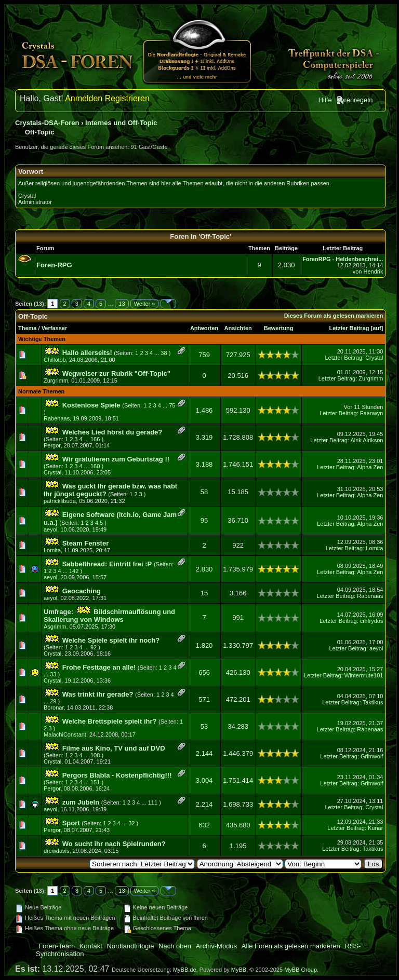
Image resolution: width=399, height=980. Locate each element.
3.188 (204, 464)
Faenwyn (372, 413)
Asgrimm (55, 627)
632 (204, 825)
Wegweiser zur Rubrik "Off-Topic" (116, 373)
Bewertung (279, 328)
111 (153, 802)
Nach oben (175, 946)
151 (95, 782)
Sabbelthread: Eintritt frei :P (107, 564)
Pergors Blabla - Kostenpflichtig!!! (117, 775)
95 (204, 520)
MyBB (239, 970)
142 (74, 571)
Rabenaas (57, 418)
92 (94, 647)
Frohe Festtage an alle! (99, 667)
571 (204, 699)
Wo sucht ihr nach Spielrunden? (114, 844)
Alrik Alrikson (367, 440)
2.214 (204, 804)
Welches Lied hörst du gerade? (112, 432)
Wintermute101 (364, 675)
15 (204, 593)
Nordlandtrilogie (130, 946)
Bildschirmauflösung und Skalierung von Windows (109, 616)
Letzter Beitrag (349, 328)
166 (95, 439)
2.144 (204, 753)
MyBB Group (301, 970)
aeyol (50, 529)
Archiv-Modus (216, 946)
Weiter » (145, 304)
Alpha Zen (370, 467)
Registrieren (127, 98)
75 (172, 405)
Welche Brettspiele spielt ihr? (110, 721)
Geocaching (82, 591)
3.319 (204, 437)
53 (204, 726)
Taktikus (373, 702)
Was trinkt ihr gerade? (98, 694)
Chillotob (55, 360)
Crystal (374, 358)
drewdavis (57, 851)
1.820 (204, 645)
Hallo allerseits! (87, 353)
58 (204, 492)
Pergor (52, 445)
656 (204, 672)
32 (131, 823)
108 (95, 755)
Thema (27, 328)
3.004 (204, 780)
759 (204, 355)
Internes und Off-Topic (121, 123)
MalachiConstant (65, 734)
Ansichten (238, 328)
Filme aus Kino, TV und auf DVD (114, 748)
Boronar (54, 707)
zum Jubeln (81, 802)
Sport (71, 823)
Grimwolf (372, 756)
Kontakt (91, 946)
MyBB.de (185, 970)
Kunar (375, 828)
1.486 (204, 410)
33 (53, 674)
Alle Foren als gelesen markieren (291, 946)
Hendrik (373, 271)
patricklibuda (60, 501)
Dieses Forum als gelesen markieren (334, 316)
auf (377, 328)
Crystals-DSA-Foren (47, 123)
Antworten (204, 328)
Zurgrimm (56, 380)
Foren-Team (57, 946)
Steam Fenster (86, 543)
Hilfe (325, 100)
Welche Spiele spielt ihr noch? (111, 640)
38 (164, 353)
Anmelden (84, 98)
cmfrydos (372, 621)
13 (122, 304)
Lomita (52, 550)
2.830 (204, 569)
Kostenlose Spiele (91, 405)
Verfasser (55, 328)
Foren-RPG (54, 265)
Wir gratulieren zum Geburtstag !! (116, 459)
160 (95, 466)
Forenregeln (354, 100)
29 (53, 701)
